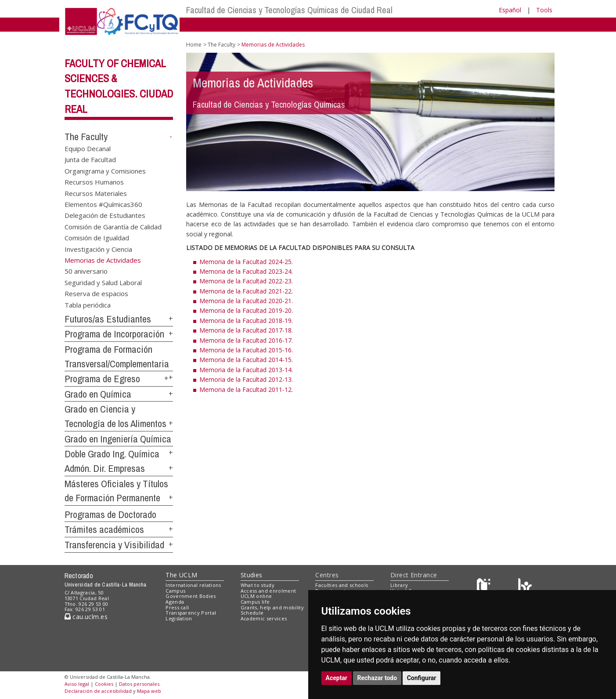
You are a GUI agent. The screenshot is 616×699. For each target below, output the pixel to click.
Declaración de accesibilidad (98, 691)
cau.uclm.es (86, 617)
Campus (175, 591)
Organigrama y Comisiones (105, 170)
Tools (544, 10)
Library (399, 585)
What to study (258, 585)
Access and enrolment (268, 591)
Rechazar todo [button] (377, 678)
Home (194, 45)
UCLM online (256, 596)
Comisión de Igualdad (97, 238)
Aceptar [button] (337, 678)
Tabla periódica (88, 304)
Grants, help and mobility (272, 607)
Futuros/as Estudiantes (108, 319)
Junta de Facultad (90, 159)
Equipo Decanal (88, 148)
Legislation (179, 618)
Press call (177, 607)
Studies (252, 575)
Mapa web (149, 691)
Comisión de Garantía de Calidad (113, 226)
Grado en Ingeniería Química (118, 439)
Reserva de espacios (96, 293)
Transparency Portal (191, 613)
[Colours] (525, 587)
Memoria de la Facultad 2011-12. (246, 389)
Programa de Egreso (102, 379)
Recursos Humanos (94, 182)
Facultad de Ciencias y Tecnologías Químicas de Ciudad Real (289, 10)
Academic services (264, 618)
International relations (193, 585)
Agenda (175, 602)
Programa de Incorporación (114, 334)
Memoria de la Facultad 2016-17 (245, 340)
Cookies (104, 684)
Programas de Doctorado (110, 514)
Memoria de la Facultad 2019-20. (246, 310)
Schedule (252, 613)
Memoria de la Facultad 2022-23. (246, 281)
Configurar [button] (422, 678)
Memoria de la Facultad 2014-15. (246, 360)
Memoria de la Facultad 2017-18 (245, 330)
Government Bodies (191, 596)
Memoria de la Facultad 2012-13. (246, 379)
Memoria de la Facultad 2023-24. (246, 271)
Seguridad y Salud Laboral (103, 282)
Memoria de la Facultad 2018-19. (246, 321)
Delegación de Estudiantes (105, 215)
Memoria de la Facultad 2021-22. (246, 291)
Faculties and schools (342, 585)
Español (510, 10)
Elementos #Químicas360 (103, 204)
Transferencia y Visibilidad (114, 545)
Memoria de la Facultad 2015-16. (246, 350)
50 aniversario (86, 271)
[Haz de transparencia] (485, 587)
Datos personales (139, 684)
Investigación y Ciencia (98, 249)
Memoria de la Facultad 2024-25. (246, 262)
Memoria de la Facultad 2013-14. (246, 370)
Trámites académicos (104, 529)
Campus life (255, 602)
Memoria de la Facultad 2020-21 (245, 301)
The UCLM (181, 575)
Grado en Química (98, 394)
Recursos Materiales (96, 193)
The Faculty (86, 137)
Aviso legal (77, 684)
